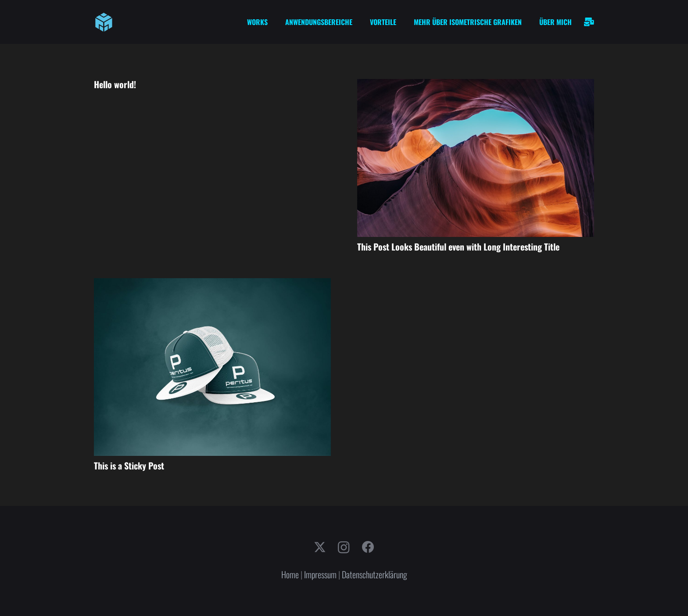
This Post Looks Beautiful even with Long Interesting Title (458, 247)
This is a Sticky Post (129, 466)
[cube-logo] (104, 22)
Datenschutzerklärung (374, 574)
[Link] (589, 22)
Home (290, 574)
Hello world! (115, 84)
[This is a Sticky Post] (212, 285)
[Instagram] (344, 548)
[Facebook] (368, 547)
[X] (320, 547)
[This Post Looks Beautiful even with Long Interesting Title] (476, 86)
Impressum (320, 574)
